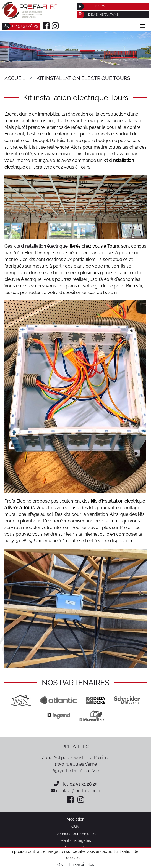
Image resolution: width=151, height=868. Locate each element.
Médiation (75, 819)
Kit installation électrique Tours (83, 78)
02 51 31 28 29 (84, 784)
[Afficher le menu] (143, 26)
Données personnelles (76, 833)
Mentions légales (76, 840)
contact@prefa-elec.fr (75, 791)
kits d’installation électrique (40, 246)
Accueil (15, 78)
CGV (75, 826)
